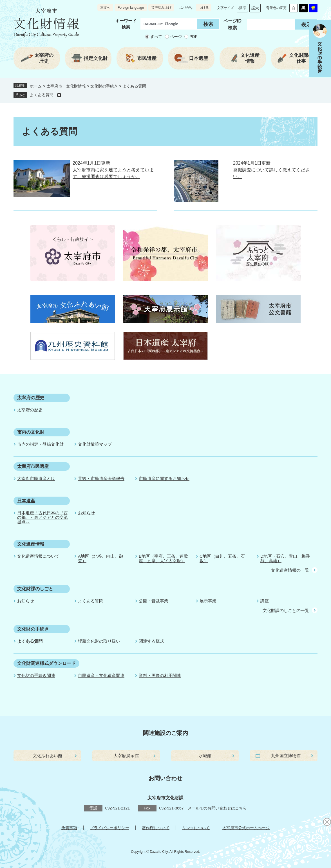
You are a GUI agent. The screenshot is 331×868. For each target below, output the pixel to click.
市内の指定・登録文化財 (40, 444)
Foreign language (131, 8)
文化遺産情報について (38, 556)
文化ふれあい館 (47, 756)
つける (204, 8)
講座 (265, 601)
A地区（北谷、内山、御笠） (100, 558)
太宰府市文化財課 (165, 798)
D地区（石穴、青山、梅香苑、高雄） (285, 558)
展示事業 (208, 601)
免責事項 (69, 828)
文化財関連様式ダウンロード (46, 663)
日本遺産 (26, 501)
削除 (59, 95)
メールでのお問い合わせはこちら (217, 808)
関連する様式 (151, 641)
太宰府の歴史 (31, 398)
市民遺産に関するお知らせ (164, 478)
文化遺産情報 (31, 544)
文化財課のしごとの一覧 (286, 610)
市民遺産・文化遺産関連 (101, 675)
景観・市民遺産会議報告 (101, 478)
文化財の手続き (104, 86)
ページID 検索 (232, 24)
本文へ (105, 8)
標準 (242, 8)
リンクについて (196, 828)
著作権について (156, 828)
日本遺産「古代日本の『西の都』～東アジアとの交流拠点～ (43, 517)
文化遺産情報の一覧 (290, 570)
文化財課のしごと (35, 589)
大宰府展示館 (126, 756)
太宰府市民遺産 (33, 466)
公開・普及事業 (154, 601)
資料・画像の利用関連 (160, 675)
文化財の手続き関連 (36, 675)
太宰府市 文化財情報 (66, 86)
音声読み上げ (161, 8)
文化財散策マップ (95, 444)
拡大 (255, 8)
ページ (176, 37)
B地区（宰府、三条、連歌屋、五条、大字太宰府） (163, 558)
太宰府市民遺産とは (36, 478)
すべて (156, 37)
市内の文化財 (31, 432)
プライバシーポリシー (109, 828)
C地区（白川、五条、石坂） (222, 558)
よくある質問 (42, 95)
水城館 (205, 756)
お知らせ (86, 513)
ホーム (36, 86)
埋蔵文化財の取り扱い (99, 641)
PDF (193, 37)
